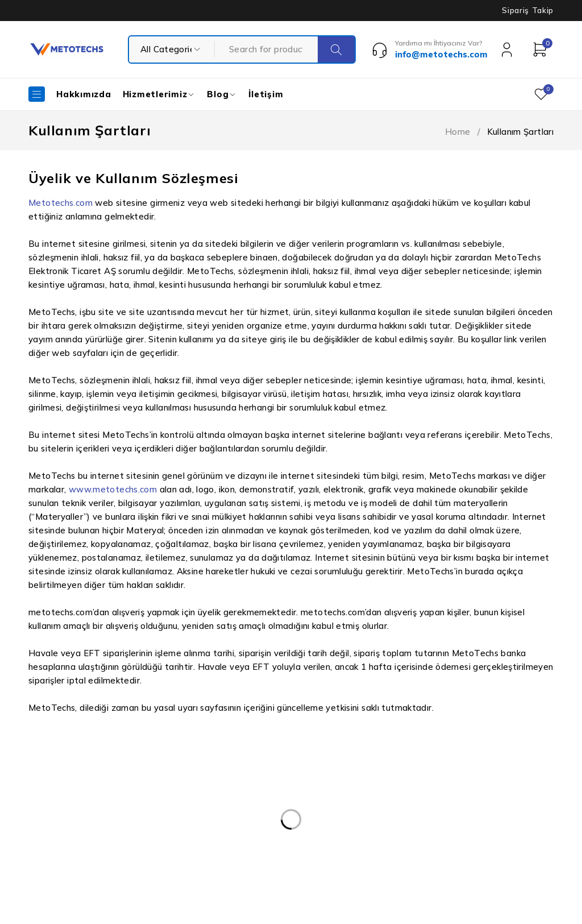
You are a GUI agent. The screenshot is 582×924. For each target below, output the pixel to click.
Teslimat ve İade (249, 836)
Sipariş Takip (528, 10)
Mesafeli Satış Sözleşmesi (267, 859)
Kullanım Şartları (248, 791)
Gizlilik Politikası (247, 814)
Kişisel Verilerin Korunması (267, 768)
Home (458, 132)
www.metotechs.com (113, 489)
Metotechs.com (61, 203)
